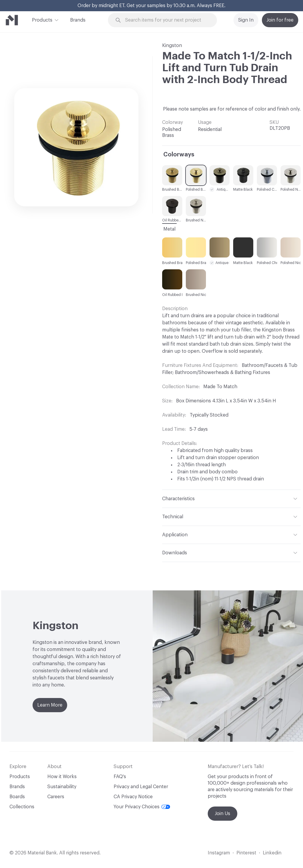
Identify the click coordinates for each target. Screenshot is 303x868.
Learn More (50, 705)
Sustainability (62, 787)
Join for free (280, 20)
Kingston (172, 46)
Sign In (246, 20)
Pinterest (246, 853)
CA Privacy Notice (133, 797)
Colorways (179, 155)
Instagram (219, 853)
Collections (22, 807)
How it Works (62, 777)
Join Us (223, 814)
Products (42, 20)
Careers (56, 797)
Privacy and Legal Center (141, 787)
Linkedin (272, 853)
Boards (17, 797)
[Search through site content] (166, 20)
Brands (78, 20)
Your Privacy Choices (142, 807)
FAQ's (120, 777)
